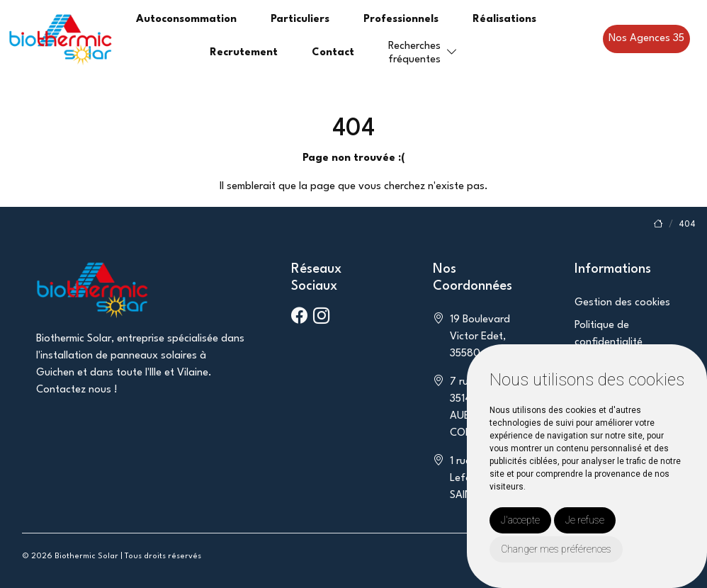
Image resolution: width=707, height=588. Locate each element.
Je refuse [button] (585, 520)
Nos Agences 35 (646, 39)
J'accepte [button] (520, 520)
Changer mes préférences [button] (556, 549)
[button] (452, 53)
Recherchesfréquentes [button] (414, 53)
